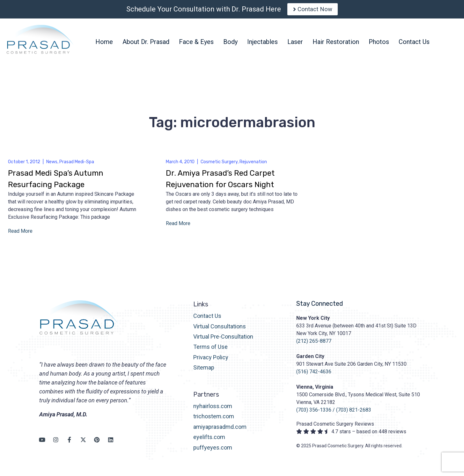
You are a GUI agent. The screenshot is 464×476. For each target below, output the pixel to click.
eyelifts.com (209, 440)
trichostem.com (214, 419)
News (52, 164)
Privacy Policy (211, 360)
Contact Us (207, 318)
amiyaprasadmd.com (220, 429)
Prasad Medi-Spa (77, 164)
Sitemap (204, 370)
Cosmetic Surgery (219, 164)
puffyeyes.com (213, 450)
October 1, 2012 (24, 164)
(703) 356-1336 (314, 412)
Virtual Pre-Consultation (223, 339)
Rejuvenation (253, 164)
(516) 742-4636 (314, 374)
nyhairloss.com (213, 409)
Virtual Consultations (220, 329)
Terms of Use (210, 350)
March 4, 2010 (180, 164)
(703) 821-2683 (354, 412)
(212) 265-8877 (314, 344)
